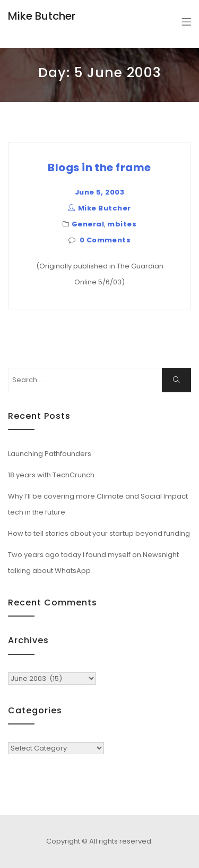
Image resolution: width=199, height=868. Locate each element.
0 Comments (105, 240)
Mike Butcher (42, 16)
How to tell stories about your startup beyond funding (99, 533)
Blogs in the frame (99, 167)
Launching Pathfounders (50, 454)
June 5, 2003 (100, 192)
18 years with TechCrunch (51, 475)
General (88, 224)
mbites (122, 224)
